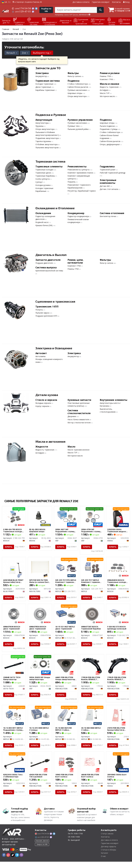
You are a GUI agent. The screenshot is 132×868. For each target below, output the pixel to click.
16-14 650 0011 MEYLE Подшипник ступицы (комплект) (14, 732)
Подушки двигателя (44, 263)
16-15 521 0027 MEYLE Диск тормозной (65, 631)
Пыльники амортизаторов (47, 147)
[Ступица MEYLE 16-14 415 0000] (40, 718)
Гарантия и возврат (101, 2)
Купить (9, 547)
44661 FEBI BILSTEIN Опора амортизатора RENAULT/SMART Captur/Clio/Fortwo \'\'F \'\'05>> (66, 682)
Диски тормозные (44, 87)
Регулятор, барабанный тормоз (82, 191)
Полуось (39, 310)
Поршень (72, 182)
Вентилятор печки (108, 216)
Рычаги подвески (108, 126)
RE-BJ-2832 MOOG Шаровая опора (37, 531)
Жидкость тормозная (109, 87)
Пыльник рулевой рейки (78, 129)
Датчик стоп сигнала (109, 189)
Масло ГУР (105, 93)
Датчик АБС (105, 186)
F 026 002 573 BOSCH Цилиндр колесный (117, 631)
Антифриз (104, 90)
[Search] (100, 10)
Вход (126, 2)
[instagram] (8, 861)
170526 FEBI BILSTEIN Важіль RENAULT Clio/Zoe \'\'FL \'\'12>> (91, 682)
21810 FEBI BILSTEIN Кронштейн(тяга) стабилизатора (116, 732)
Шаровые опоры (75, 93)
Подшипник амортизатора (47, 138)
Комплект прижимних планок (81, 173)
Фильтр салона (74, 76)
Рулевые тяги (74, 126)
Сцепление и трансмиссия (55, 301)
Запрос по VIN (42, 851)
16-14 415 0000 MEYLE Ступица (39, 732)
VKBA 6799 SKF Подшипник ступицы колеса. (92, 531)
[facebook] (4, 861)
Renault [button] (12, 53)
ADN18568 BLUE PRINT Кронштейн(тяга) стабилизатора (13, 581)
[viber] (21, 861)
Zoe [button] (25, 53)
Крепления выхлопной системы (49, 271)
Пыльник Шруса (43, 313)
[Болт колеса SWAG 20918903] (118, 769)
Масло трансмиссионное (79, 450)
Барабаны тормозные (45, 90)
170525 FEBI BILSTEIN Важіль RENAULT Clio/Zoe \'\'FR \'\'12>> (117, 682)
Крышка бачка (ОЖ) (44, 225)
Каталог (105, 859)
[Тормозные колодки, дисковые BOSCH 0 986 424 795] (14, 517)
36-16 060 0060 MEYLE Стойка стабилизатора (91, 732)
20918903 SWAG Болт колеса (117, 782)
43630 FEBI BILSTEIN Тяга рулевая (38, 782)
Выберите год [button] (42, 53)
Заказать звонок (42, 847)
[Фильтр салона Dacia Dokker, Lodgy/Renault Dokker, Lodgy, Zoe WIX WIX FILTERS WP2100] (40, 567)
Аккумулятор (41, 76)
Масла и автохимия (50, 441)
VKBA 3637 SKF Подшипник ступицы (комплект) (66, 531)
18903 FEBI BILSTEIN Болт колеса (64, 782)
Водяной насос (42, 222)
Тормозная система (50, 161)
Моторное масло (108, 96)
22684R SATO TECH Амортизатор (12, 682)
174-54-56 (22, 8)
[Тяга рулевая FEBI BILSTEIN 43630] (40, 769)
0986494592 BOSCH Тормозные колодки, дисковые (118, 581)
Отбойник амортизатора (47, 144)
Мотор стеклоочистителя (79, 423)
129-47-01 (22, 11)
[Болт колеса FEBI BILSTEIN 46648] (92, 768)
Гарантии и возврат (110, 850)
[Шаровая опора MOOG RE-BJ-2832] (40, 517)
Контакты (116, 2)
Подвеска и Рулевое (51, 115)
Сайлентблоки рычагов (78, 87)
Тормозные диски (43, 173)
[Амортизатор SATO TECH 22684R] (14, 669)
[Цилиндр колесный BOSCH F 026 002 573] (118, 617)
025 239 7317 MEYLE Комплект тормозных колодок (92, 581)
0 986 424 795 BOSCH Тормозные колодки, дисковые (14, 531)
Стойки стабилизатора (110, 132)
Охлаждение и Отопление (55, 208)
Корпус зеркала (43, 406)
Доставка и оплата (81, 2)
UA (4, 2)
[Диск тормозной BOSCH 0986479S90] (14, 617)
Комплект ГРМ (107, 79)
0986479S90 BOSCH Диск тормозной (12, 631)
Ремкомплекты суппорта (79, 170)
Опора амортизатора (77, 96)
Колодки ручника (43, 185)
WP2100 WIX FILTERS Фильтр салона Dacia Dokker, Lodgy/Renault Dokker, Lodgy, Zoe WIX (40, 581)
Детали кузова (47, 395)
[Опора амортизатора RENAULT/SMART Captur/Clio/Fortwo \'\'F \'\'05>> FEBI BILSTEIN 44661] (66, 669)
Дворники (72, 416)
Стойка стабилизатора (78, 84)
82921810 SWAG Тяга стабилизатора (13, 782)
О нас (103, 863)
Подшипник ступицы (109, 129)
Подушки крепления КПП (47, 316)
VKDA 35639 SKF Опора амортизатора (40, 682)
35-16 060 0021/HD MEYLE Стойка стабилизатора (64, 732)
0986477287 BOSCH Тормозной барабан (91, 631)
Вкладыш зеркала (43, 403)
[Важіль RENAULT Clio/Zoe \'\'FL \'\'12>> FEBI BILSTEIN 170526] (92, 669)
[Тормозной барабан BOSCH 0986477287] (92, 617)
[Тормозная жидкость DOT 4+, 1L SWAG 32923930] (118, 518)
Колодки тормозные (45, 84)
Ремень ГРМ (106, 76)
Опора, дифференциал (110, 144)
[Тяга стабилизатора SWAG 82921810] (14, 769)
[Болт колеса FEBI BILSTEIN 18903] (66, 768)
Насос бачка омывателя (79, 419)
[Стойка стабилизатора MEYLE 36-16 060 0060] (92, 718)
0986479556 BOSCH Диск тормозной (38, 631)
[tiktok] (13, 861)
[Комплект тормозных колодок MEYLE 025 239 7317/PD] (66, 567)
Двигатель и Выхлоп (51, 255)
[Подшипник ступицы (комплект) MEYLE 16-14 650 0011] (14, 718)
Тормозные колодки (45, 170)
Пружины (40, 126)
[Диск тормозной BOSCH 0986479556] (40, 617)
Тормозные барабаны (45, 176)
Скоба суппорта (43, 179)
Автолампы (40, 356)
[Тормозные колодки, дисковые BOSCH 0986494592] (118, 567)
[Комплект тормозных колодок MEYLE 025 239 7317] (92, 567)
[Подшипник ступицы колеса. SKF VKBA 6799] (92, 517)
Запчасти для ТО (48, 68)
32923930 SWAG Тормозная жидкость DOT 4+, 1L (118, 531)
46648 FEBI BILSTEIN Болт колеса (90, 782)
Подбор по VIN (46, 10)
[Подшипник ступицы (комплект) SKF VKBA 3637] (66, 517)
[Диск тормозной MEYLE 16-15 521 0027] (66, 617)
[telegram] (17, 861)
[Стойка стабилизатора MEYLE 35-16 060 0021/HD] (66, 718)
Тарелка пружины (43, 141)
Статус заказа (107, 840)
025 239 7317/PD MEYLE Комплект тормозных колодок (66, 581)
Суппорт (39, 182)
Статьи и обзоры (108, 856)
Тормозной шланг (108, 170)
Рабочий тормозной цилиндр (113, 173)
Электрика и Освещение (54, 348)
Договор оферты (108, 853)
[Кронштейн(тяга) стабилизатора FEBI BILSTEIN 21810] (118, 718)
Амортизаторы (42, 123)
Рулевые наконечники (77, 90)
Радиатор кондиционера (79, 216)
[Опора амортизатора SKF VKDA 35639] (40, 668)
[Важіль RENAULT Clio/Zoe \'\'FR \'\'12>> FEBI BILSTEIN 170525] (118, 669)
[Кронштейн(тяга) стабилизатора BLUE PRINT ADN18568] (14, 567)
